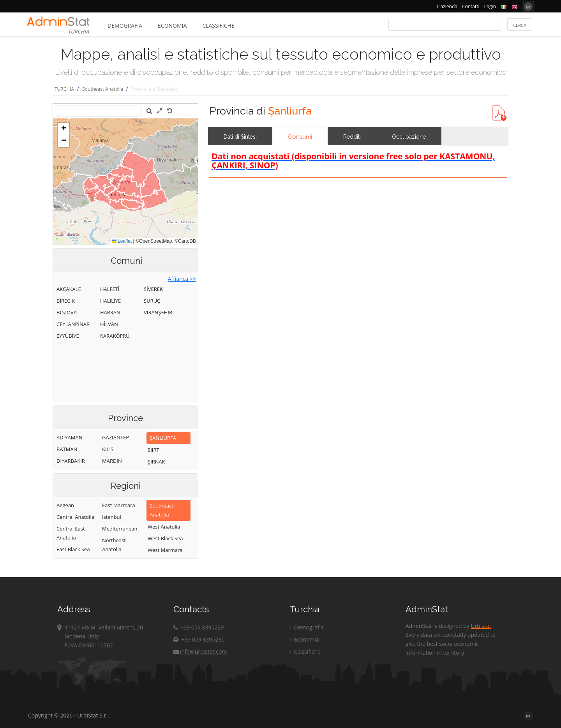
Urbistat (481, 626)
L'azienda (447, 6)
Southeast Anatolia (103, 89)
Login (490, 6)
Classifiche (218, 26)
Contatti (471, 6)
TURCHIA (64, 89)
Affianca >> (182, 279)
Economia (172, 26)
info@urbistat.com (200, 651)
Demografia (125, 26)
